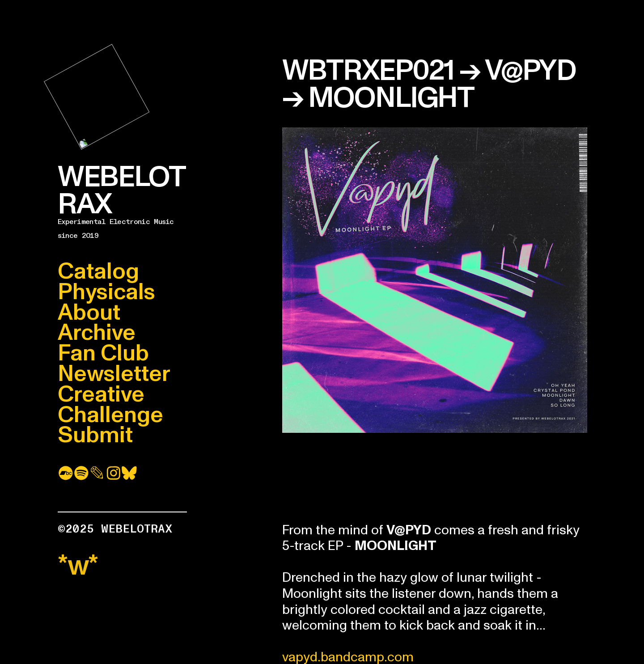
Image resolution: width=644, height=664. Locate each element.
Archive (97, 333)
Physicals (106, 292)
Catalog (98, 271)
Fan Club (103, 353)
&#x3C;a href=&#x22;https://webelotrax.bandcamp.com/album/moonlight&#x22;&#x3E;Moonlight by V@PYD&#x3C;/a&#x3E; (435, 475)
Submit (95, 435)
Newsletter (114, 374)
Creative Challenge (110, 405)
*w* (78, 565)
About (89, 313)
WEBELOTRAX (122, 190)
